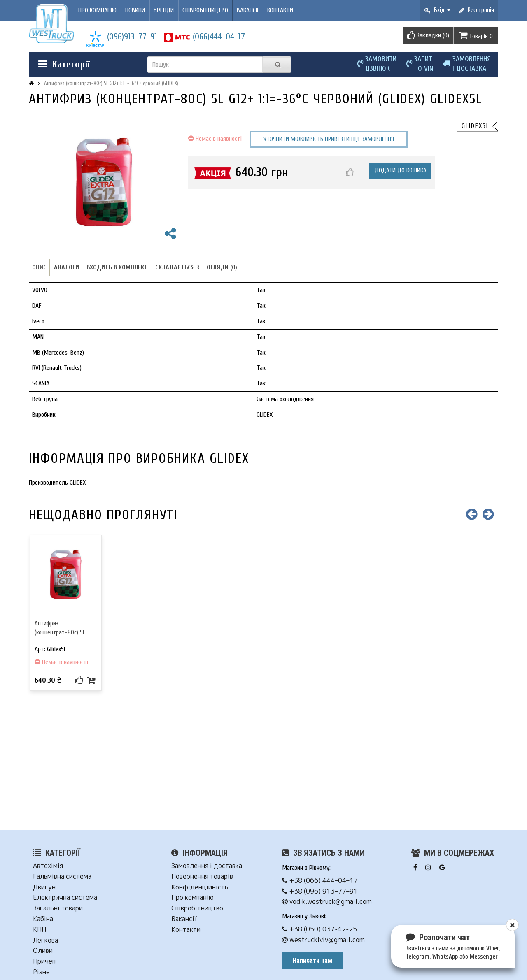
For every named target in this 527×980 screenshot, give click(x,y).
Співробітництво (205, 10)
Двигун (44, 887)
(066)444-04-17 (219, 37)
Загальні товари (58, 908)
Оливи (43, 951)
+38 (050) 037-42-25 (319, 929)
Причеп (44, 961)
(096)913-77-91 (132, 37)
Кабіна (43, 919)
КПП (40, 930)
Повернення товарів (202, 877)
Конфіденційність (200, 887)
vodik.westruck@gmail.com (327, 902)
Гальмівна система (62, 877)
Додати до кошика (401, 171)
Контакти (280, 10)
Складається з (177, 267)
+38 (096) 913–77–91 (320, 891)
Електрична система (65, 898)
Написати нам (312, 960)
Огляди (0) (222, 267)
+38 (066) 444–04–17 (320, 881)
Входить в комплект (117, 267)
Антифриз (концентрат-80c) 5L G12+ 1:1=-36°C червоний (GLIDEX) (111, 83)
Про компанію (97, 10)
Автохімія (48, 866)
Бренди (164, 10)
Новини (135, 10)
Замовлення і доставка (207, 866)
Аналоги (66, 267)
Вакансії (248, 10)
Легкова (45, 940)
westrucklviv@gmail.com (323, 940)
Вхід (437, 10)
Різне (41, 972)
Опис (39, 267)
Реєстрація (477, 10)
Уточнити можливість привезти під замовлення (329, 139)
